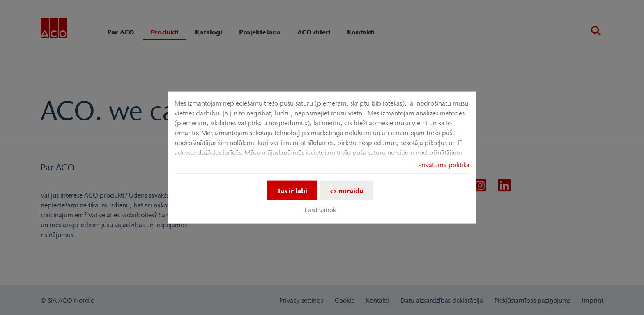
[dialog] (322, 157)
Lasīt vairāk (320, 210)
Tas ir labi (292, 190)
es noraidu (347, 190)
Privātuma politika (444, 164)
